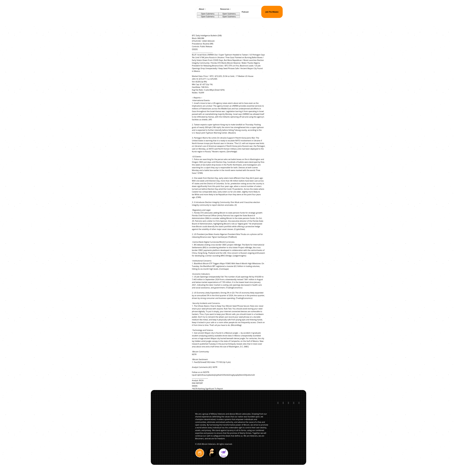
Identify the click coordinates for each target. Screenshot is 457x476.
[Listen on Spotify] (294, 403)
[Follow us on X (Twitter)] (278, 403)
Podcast (245, 12)
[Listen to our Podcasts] (299, 403)
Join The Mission (272, 12)
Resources (225, 9)
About (201, 9)
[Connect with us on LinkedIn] (283, 403)
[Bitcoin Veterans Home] (183, 12)
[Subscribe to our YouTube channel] (288, 403)
